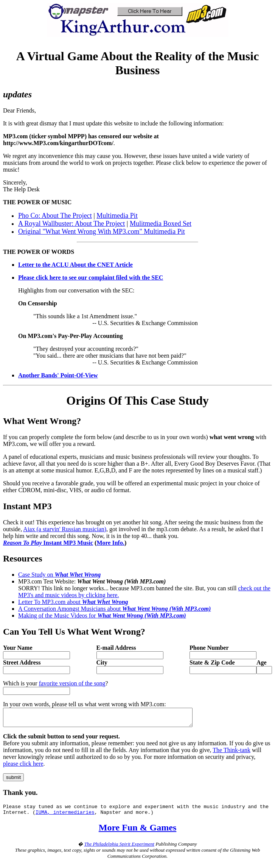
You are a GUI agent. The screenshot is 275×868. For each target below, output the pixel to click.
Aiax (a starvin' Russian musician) (65, 529)
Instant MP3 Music (48, 543)
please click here (23, 767)
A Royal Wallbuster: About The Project (71, 224)
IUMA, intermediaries (65, 818)
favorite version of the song (72, 683)
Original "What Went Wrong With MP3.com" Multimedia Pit (102, 231)
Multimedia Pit (117, 216)
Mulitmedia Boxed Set (161, 224)
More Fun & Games (138, 833)
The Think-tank (231, 753)
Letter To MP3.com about (73, 602)
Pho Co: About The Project (55, 216)
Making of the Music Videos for (102, 615)
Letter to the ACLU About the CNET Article (75, 265)
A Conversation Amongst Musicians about (114, 609)
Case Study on (59, 575)
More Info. (110, 543)
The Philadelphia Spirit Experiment (119, 850)
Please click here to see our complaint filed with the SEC (91, 278)
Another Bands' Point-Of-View (58, 375)
